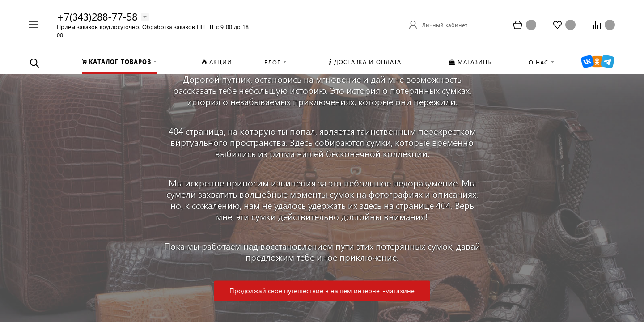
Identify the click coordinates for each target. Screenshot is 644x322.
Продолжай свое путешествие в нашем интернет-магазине (322, 291)
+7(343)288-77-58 (97, 16)
